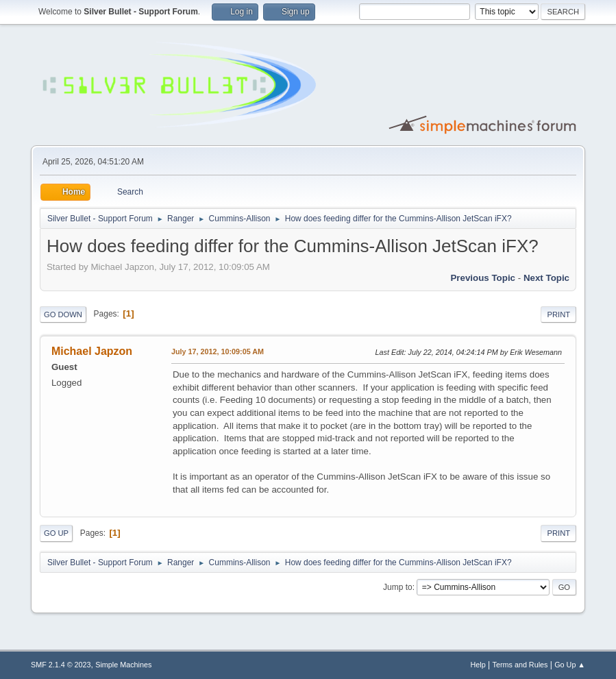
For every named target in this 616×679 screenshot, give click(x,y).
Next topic (546, 278)
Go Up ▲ (570, 665)
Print (558, 314)
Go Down (63, 314)
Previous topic (483, 278)
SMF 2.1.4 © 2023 (61, 665)
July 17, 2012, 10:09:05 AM (218, 351)
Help (478, 665)
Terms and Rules (520, 665)
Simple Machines (123, 665)
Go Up (56, 533)
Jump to (398, 587)
